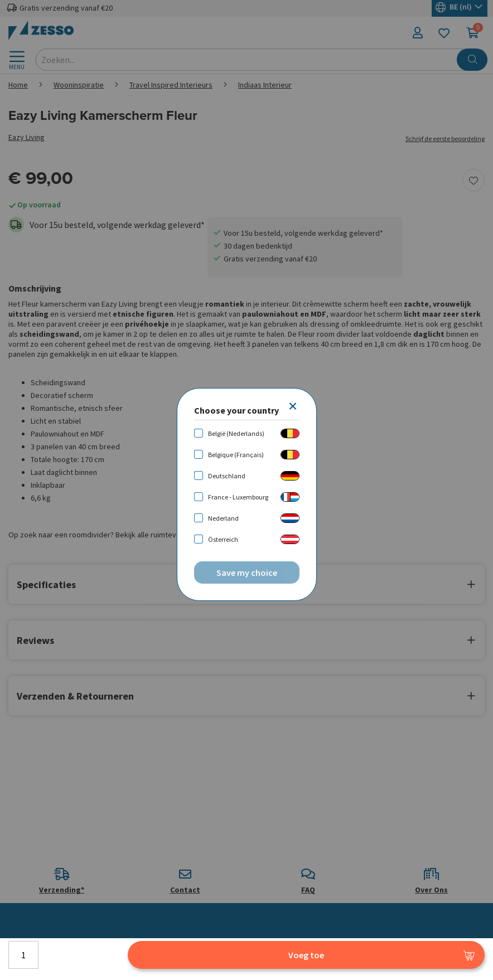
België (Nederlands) (236, 433)
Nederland (223, 518)
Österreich (223, 539)
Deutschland (227, 476)
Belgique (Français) (236, 455)
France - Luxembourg (238, 497)
